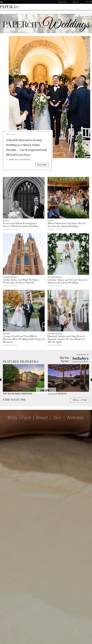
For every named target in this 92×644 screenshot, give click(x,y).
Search (76, 2)
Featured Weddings (10, 277)
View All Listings (80, 400)
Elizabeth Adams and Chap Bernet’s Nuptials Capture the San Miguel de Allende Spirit (66, 339)
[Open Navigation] (1, 2)
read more (42, 165)
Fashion (11, 134)
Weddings (7, 334)
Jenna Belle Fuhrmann (19, 160)
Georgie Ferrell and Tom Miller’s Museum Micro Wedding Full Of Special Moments (24, 339)
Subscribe (62, 2)
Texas (89, 2)
